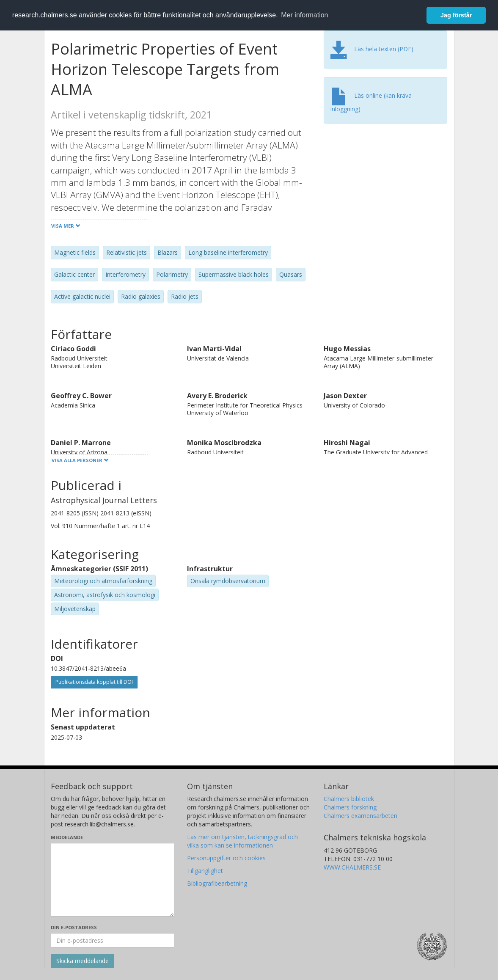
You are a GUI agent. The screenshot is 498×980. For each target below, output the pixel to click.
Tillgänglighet (205, 871)
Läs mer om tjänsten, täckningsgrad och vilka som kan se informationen (242, 841)
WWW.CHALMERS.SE (352, 867)
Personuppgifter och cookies (226, 858)
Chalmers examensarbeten (360, 816)
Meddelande (67, 837)
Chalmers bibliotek (349, 799)
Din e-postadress (74, 927)
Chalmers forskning (350, 807)
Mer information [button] (304, 15)
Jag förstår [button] (456, 15)
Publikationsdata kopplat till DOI (94, 682)
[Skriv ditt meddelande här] (113, 880)
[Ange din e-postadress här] (113, 940)
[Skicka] (83, 961)
